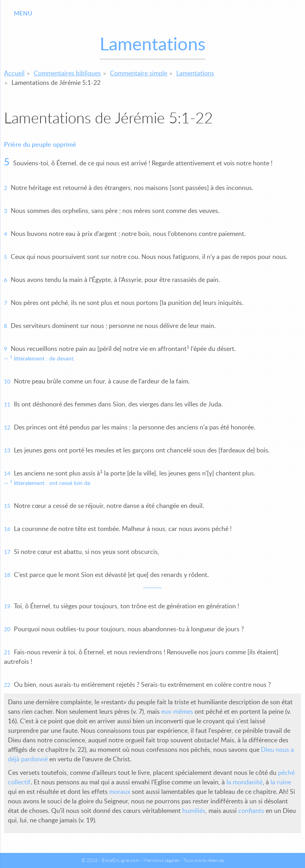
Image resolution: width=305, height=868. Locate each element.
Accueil (14, 73)
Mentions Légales (161, 860)
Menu (23, 14)
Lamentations (195, 73)
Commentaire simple (139, 73)
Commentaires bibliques (67, 73)
